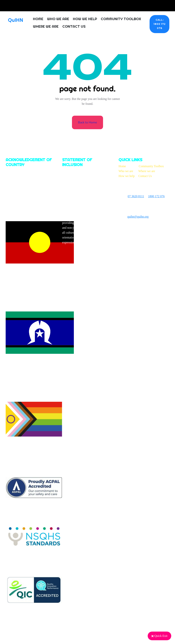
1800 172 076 (156, 196)
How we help (126, 176)
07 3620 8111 (136, 196)
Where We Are (46, 26)
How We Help (85, 19)
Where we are (147, 171)
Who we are (126, 171)
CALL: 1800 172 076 (160, 24)
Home (38, 19)
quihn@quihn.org (138, 217)
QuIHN (16, 20)
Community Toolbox (121, 19)
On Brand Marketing (145, 227)
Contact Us (74, 26)
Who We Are (58, 19)
